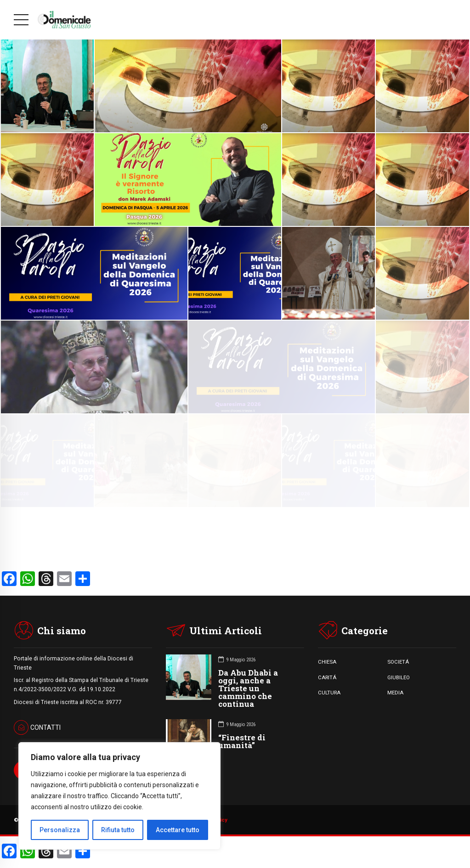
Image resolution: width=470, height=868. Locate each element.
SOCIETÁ (398, 662)
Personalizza (60, 830)
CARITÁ (327, 677)
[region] (119, 796)
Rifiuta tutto (118, 830)
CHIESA (327, 662)
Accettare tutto (178, 830)
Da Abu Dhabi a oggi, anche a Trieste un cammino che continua (248, 688)
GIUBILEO (399, 677)
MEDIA (395, 693)
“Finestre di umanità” (242, 741)
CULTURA (329, 693)
